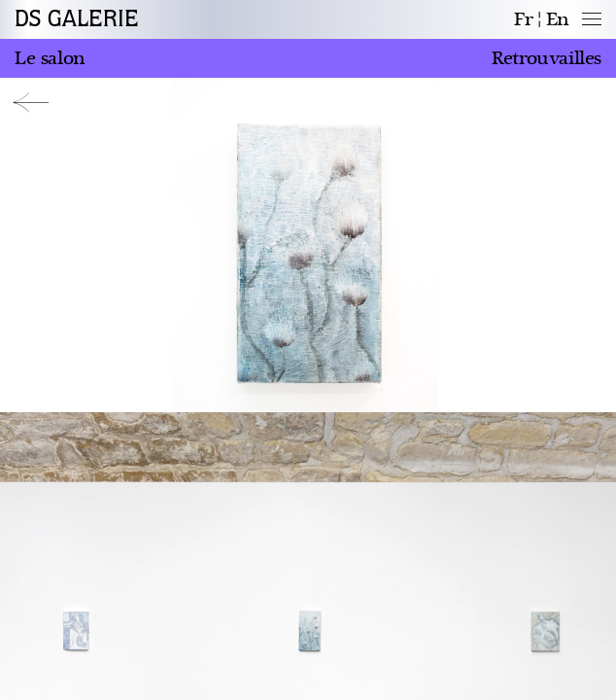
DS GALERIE (77, 19)
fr (523, 19)
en (558, 19)
